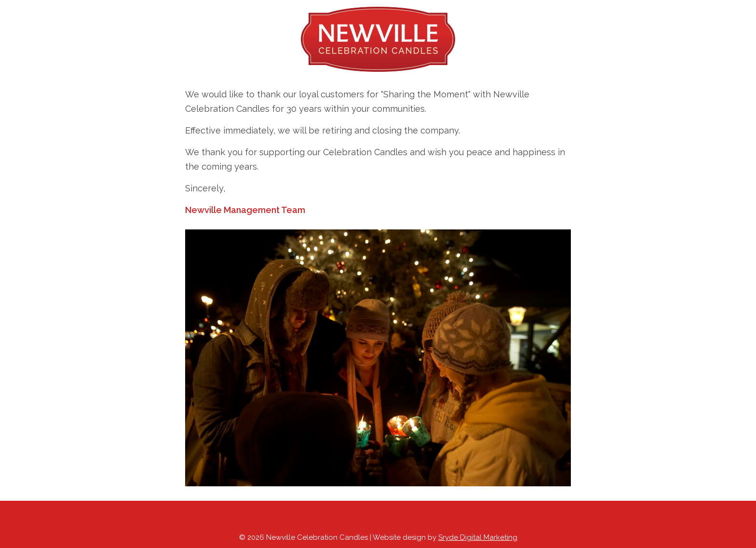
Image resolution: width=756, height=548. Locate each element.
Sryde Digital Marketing (478, 537)
